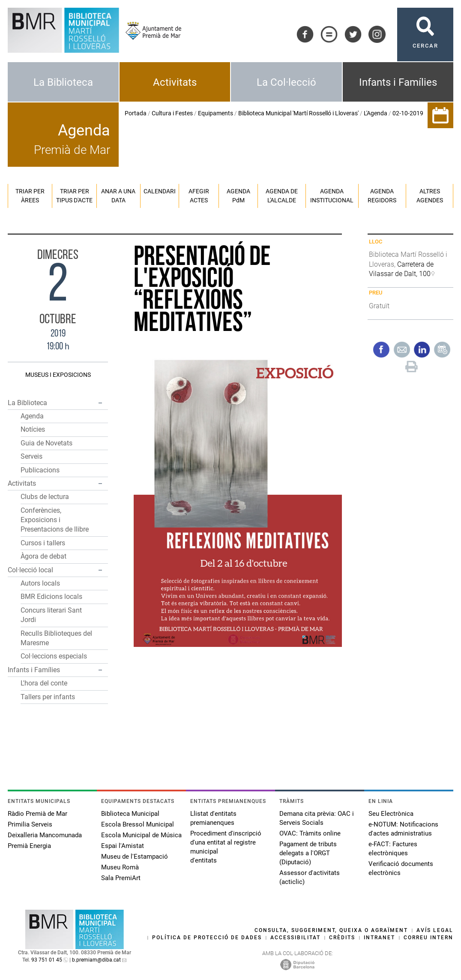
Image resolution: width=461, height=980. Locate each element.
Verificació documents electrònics (401, 868)
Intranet (379, 938)
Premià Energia (29, 846)
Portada (136, 113)
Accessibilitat (295, 938)
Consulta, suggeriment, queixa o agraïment (331, 930)
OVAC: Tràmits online (310, 833)
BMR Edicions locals (51, 597)
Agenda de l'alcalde (282, 196)
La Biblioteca (63, 82)
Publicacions (40, 470)
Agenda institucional (332, 196)
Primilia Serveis (30, 824)
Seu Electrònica (391, 814)
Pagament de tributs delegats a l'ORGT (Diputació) (308, 853)
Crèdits (342, 938)
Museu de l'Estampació (135, 857)
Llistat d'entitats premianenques (213, 818)
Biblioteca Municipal (130, 814)
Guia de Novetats (46, 443)
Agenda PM (238, 196)
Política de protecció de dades (207, 938)
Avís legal (435, 930)
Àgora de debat (43, 556)
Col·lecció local (30, 570)
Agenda (32, 416)
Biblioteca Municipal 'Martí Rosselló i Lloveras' (298, 113)
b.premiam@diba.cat (96, 960)
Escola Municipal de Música (141, 835)
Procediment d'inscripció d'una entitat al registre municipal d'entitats (226, 847)
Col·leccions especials (54, 656)
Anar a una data (118, 196)
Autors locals (40, 583)
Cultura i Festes (172, 113)
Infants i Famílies (398, 82)
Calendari (160, 191)
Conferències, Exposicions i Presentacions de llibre (55, 520)
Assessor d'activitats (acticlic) (310, 877)
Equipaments (216, 113)
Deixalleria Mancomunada (45, 835)
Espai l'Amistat (123, 846)
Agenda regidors (382, 196)
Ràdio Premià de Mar (37, 814)
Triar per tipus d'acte (74, 196)
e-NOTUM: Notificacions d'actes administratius (403, 829)
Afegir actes (199, 196)
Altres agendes (430, 196)
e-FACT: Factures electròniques (393, 849)
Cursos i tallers (43, 543)
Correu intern (428, 938)
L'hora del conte (44, 683)
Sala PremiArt (121, 878)
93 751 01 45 (47, 960)
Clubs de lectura (45, 497)
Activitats (175, 82)
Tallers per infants (48, 697)
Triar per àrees (30, 196)
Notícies (33, 429)
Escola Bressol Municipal (138, 824)
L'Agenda (376, 113)
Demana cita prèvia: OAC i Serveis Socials (317, 818)
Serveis (31, 456)
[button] (100, 403)
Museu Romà (120, 867)
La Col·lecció (286, 82)
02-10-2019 (408, 113)
